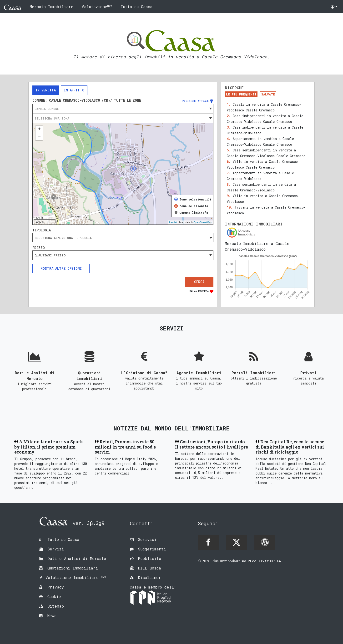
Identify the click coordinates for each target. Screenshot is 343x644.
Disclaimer (149, 577)
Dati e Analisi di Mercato (77, 558)
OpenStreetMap (203, 222)
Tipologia (42, 230)
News (52, 616)
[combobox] (123, 109)
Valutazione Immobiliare (76, 577)
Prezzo (39, 248)
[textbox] (123, 109)
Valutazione (97, 6)
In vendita (46, 90)
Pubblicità (150, 558)
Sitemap (56, 606)
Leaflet (173, 222)
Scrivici (147, 539)
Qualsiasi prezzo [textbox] (50, 255)
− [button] (39, 137)
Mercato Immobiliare (52, 7)
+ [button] (39, 130)
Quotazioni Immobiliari (73, 568)
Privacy (56, 587)
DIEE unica (149, 568)
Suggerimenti (152, 549)
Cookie (54, 597)
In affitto (74, 90)
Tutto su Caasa (136, 7)
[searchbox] (123, 238)
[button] (334, 7)
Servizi (56, 549)
